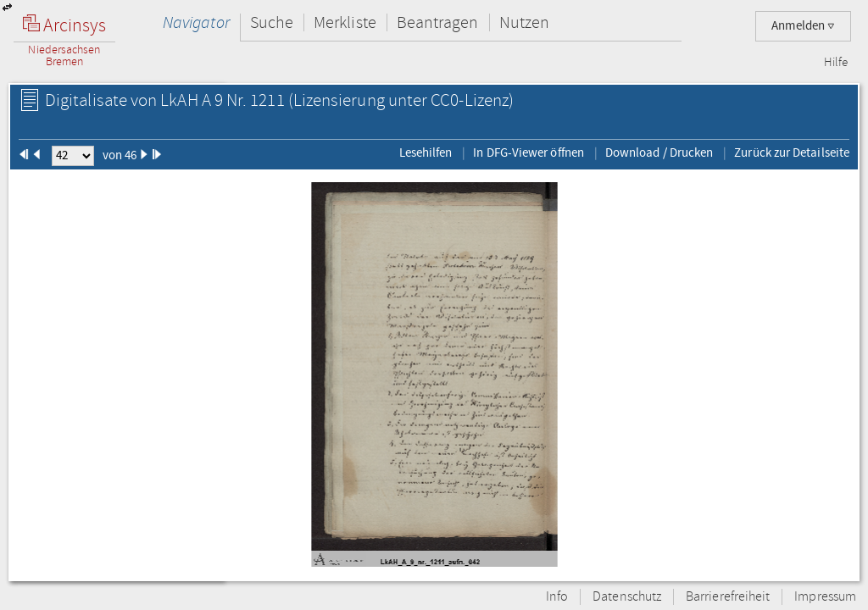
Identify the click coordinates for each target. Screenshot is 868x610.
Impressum (825, 597)
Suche (272, 22)
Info (557, 597)
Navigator (196, 22)
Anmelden (803, 26)
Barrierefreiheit (728, 597)
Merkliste (345, 22)
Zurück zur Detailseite (792, 152)
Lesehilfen (426, 152)
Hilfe (836, 63)
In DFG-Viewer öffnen (529, 152)
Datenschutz (627, 597)
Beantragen (438, 22)
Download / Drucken (659, 152)
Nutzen (524, 22)
